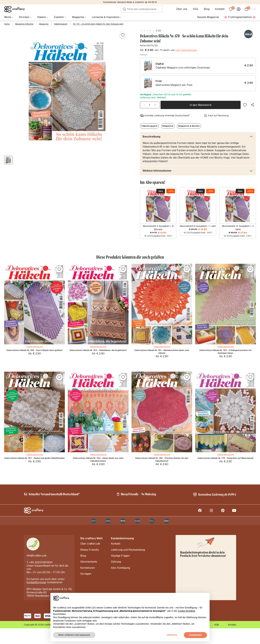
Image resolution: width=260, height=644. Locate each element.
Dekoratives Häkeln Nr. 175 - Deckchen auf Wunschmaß (226, 468)
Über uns (183, 9)
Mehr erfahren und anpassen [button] (74, 635)
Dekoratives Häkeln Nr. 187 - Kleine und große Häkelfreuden (35, 468)
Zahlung (116, 574)
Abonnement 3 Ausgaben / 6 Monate (158, 226)
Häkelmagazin (61, 24)
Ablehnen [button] (172, 635)
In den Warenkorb (201, 104)
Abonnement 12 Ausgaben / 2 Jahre (238, 226)
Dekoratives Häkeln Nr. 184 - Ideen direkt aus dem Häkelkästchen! (98, 468)
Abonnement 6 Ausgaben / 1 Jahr (198, 225)
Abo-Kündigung (120, 579)
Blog (208, 9)
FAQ (196, 9)
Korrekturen (88, 579)
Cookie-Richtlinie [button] (187, 611)
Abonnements (89, 574)
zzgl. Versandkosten (186, 50)
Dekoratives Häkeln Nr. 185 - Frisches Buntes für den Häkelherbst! (162, 468)
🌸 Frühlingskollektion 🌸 (240, 17)
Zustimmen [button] (195, 635)
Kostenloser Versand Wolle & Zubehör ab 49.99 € (130, 2)
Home (7, 24)
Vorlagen (86, 584)
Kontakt (221, 9)
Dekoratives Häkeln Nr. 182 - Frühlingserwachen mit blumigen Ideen (226, 355)
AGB (217, 640)
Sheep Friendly (90, 564)
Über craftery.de (90, 559)
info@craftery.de (36, 571)
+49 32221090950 (41, 578)
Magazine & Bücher (24, 24)
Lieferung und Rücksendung (128, 564)
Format (143, 55)
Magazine (44, 24)
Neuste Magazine (208, 17)
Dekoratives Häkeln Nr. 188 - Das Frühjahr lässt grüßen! (34, 355)
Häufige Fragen (120, 569)
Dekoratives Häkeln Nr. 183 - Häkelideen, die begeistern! (98, 355)
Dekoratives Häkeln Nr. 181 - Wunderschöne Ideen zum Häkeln (162, 355)
